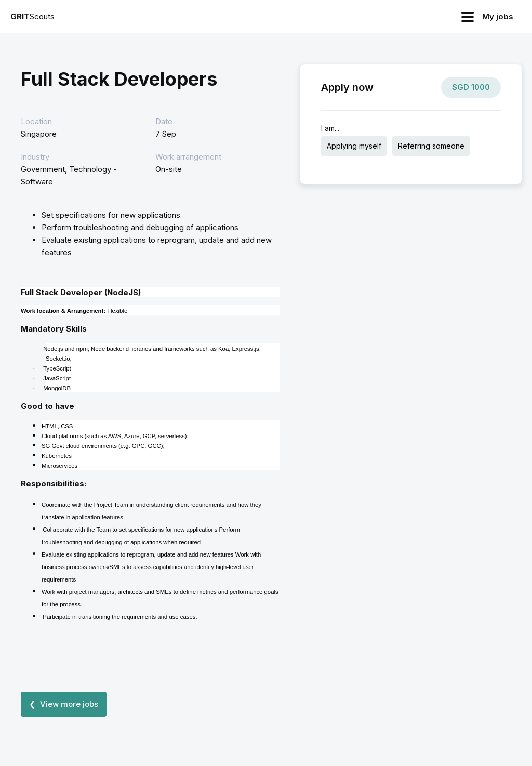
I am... (330, 128)
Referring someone (431, 146)
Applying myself (354, 146)
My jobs (498, 16)
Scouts (32, 16)
